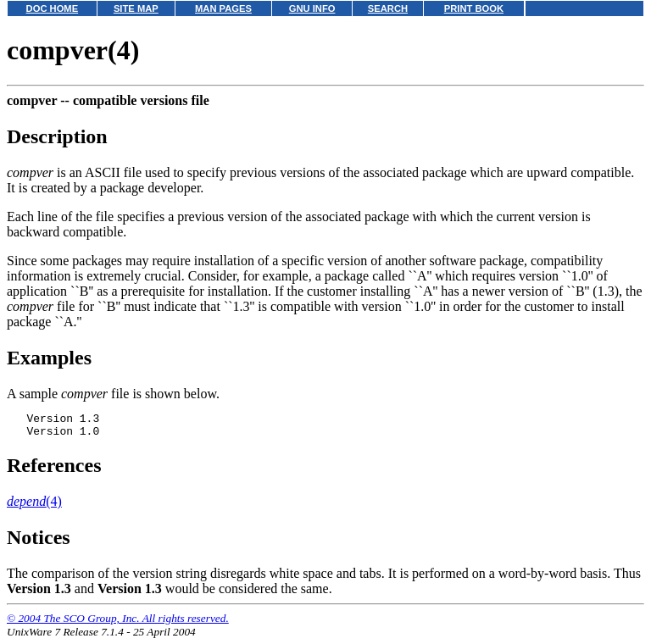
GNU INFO (312, 8)
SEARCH (388, 8)
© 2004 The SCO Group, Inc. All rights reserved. (118, 623)
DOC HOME (53, 8)
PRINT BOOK (474, 8)
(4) (34, 506)
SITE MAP (136, 8)
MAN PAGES (223, 8)
